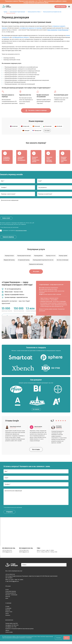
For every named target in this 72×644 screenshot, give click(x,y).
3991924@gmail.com (7, 553)
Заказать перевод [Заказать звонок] (8, 238)
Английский (14, 127)
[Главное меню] (69, 7)
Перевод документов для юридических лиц (52, 12)
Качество (8, 598)
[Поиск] (44, 566)
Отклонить (59, 638)
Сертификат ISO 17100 (11, 628)
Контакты (8, 616)
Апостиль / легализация (11, 596)
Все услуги (36, 273)
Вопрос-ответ (9, 613)
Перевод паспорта (9, 257)
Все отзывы (36, 451)
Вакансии (8, 611)
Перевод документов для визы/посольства (43, 261)
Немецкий (26, 132)
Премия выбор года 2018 (12, 625)
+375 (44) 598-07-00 (7, 552)
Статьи (7, 615)
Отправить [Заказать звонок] (10, 513)
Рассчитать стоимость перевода (36, 111)
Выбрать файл (6, 219)
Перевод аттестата (51, 257)
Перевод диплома (38, 257)
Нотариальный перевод (24, 261)
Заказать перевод (61, 7)
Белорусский (25, 127)
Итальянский (47, 127)
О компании (8, 609)
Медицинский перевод (9, 261)
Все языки (47, 132)
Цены (7, 599)
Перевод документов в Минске (34, 12)
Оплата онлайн (9, 633)
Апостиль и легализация (63, 261)
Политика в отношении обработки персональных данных (19, 630)
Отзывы (7, 608)
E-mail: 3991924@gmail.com (12, 583)
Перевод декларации (11, 13)
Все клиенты (36, 410)
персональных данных (21, 231)
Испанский (36, 127)
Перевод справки (63, 257)
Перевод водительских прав (24, 257)
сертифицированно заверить (20, 37)
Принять (67, 638)
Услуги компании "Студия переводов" (17, 12)
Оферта (7, 632)
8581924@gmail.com (24, 553)
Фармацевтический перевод (36, 265)
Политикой (29, 638)
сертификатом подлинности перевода (31, 28)
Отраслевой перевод (11, 592)
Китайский (58, 127)
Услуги (7, 591)
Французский (37, 132)
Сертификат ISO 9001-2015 (12, 626)
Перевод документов (11, 594)
